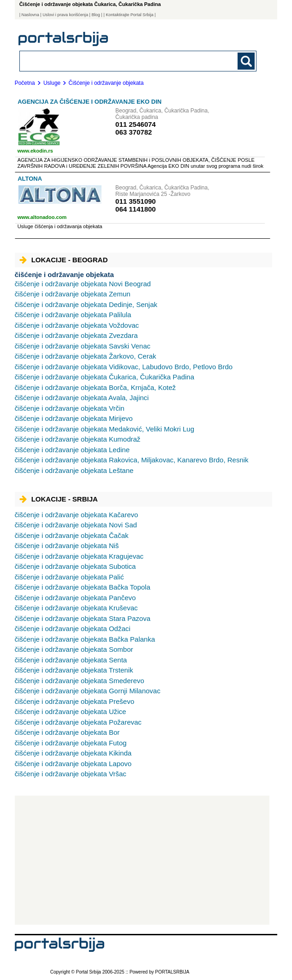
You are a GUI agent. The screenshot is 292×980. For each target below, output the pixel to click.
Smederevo (80, 681)
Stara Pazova (83, 618)
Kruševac (76, 608)
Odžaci (73, 629)
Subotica (75, 566)
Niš (67, 546)
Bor (67, 732)
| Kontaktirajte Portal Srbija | (129, 15)
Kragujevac (79, 556)
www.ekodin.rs (35, 151)
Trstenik (74, 670)
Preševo (74, 701)
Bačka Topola (83, 587)
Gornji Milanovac (88, 691)
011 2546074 (136, 124)
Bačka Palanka (85, 639)
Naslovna (30, 15)
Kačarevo (77, 515)
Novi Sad (76, 525)
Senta (71, 660)
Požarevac (78, 722)
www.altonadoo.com (42, 217)
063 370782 (134, 132)
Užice (71, 711)
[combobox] (115, 61)
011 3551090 (136, 201)
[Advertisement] (142, 860)
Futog (71, 743)
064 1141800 (136, 209)
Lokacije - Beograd (64, 260)
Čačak (72, 535)
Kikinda (73, 753)
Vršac (71, 774)
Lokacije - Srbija (59, 499)
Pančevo (75, 598)
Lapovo (73, 764)
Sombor (74, 649)
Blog (95, 15)
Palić (69, 577)
